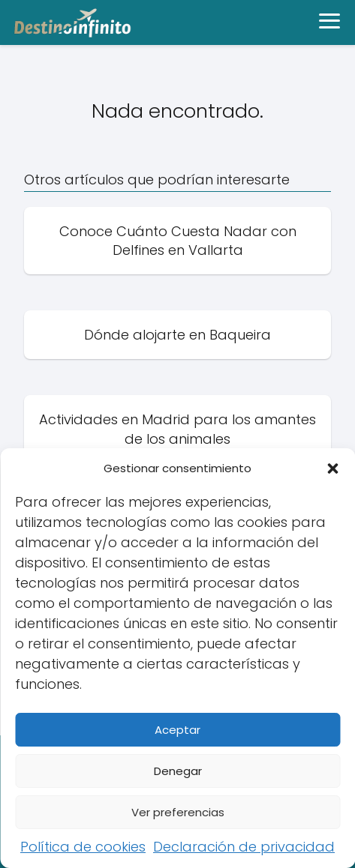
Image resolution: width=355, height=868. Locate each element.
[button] (332, 468)
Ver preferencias (178, 812)
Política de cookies (83, 847)
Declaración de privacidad (244, 847)
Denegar (178, 771)
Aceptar (177, 730)
